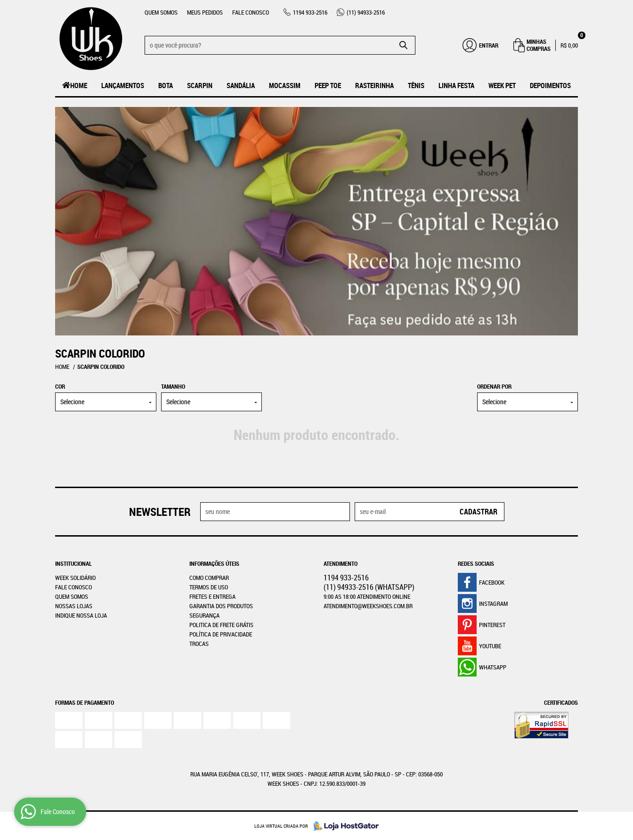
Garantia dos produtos (221, 606)
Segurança (204, 615)
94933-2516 (366, 12)
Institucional (73, 563)
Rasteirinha (374, 85)
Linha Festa (456, 85)
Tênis (416, 85)
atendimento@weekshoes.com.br (368, 606)
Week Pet (502, 85)
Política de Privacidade (221, 634)
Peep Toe (328, 85)
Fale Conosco (251, 12)
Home (79, 85)
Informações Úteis (214, 563)
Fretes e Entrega (212, 596)
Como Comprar (209, 578)
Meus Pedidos (205, 12)
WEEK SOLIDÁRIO (75, 578)
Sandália (241, 85)
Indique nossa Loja (81, 615)
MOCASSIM (285, 85)
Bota (166, 85)
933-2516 (310, 12)
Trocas (199, 644)
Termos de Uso (209, 587)
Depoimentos (550, 85)
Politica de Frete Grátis (221, 625)
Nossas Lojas (74, 606)
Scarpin (200, 85)
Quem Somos (161, 12)
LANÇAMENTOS (123, 85)
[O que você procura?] (404, 45)
